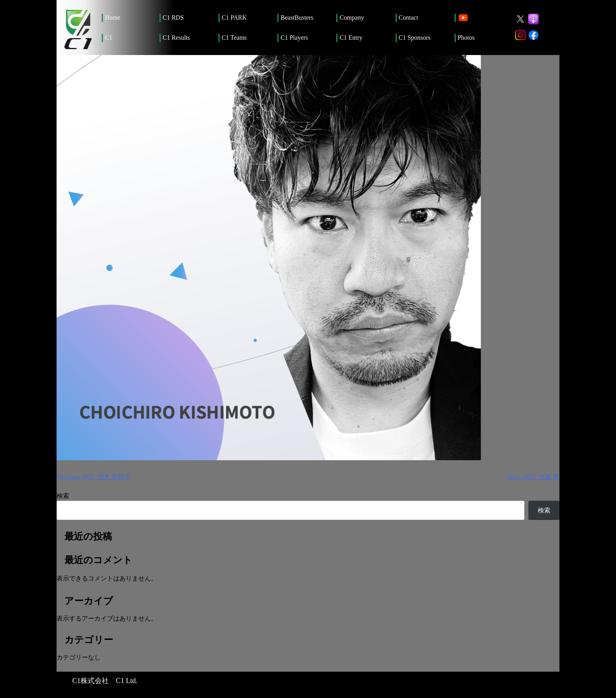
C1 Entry (351, 38)
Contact (409, 17)
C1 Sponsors (415, 38)
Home (113, 17)
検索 (63, 496)
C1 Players (294, 38)
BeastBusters (297, 17)
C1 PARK (234, 17)
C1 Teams (234, 38)
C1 (109, 38)
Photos (466, 38)
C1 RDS (173, 17)
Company (352, 17)
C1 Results (176, 38)
